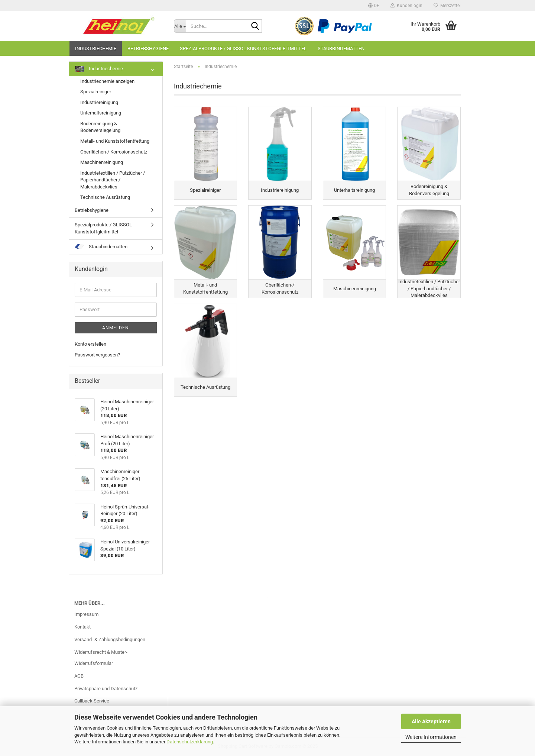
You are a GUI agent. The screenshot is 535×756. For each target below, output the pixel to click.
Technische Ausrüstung (105, 197)
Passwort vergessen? (97, 355)
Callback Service (92, 701)
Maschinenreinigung (102, 162)
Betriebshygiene (148, 49)
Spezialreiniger (96, 92)
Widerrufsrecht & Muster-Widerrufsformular (101, 658)
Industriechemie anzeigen (107, 81)
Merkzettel (447, 6)
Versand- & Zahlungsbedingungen (110, 639)
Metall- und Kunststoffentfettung (115, 141)
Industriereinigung (99, 102)
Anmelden (116, 328)
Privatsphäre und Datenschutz (106, 689)
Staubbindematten (341, 49)
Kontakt (82, 627)
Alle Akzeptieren (431, 721)
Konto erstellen (90, 344)
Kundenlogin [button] (406, 6)
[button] (374, 6)
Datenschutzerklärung (190, 742)
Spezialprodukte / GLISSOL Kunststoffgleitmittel (243, 49)
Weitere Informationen (431, 737)
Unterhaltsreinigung (101, 113)
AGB (79, 676)
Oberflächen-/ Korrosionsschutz (114, 152)
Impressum (86, 614)
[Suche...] (180, 26)
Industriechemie (96, 49)
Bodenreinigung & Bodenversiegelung (100, 127)
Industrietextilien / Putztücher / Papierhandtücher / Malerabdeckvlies (113, 180)
